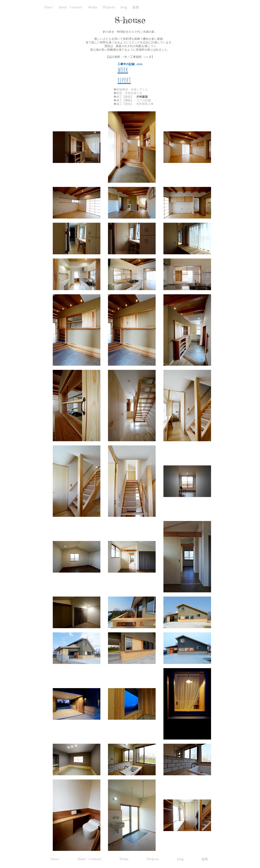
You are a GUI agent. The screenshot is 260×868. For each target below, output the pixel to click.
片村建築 (142, 97)
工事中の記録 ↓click (130, 64)
